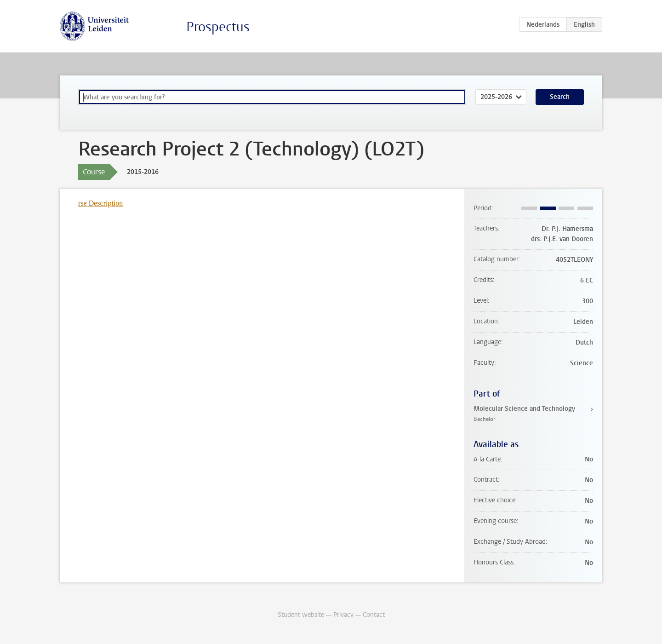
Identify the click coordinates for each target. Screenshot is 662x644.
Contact (374, 615)
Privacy (343, 615)
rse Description (100, 203)
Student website (301, 615)
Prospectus (218, 27)
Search (560, 97)
